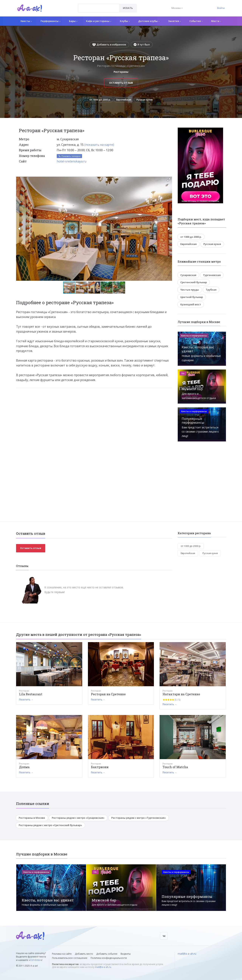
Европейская (123, 100)
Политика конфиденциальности (109, 958)
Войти (221, 8)
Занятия (175, 21)
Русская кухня (147, 100)
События (196, 21)
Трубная (211, 291)
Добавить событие (107, 954)
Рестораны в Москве (32, 819)
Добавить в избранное (109, 44)
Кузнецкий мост (191, 306)
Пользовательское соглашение (70, 958)
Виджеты (126, 954)
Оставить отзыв (121, 83)
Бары (73, 21)
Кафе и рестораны (99, 21)
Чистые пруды (190, 291)
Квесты (26, 21)
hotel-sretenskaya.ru (72, 162)
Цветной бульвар (192, 298)
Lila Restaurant (31, 695)
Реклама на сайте (62, 954)
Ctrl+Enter (35, 960)
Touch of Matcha (175, 768)
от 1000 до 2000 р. (97, 100)
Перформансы (50, 21)
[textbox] (99, 5)
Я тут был (142, 44)
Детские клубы (149, 21)
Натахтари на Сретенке (181, 695)
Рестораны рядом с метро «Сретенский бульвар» (50, 826)
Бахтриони (100, 768)
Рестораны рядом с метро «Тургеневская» (139, 819)
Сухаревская (188, 276)
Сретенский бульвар (194, 283)
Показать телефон (69, 157)
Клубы (125, 21)
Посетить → (26, 701)
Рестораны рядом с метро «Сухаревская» (78, 819)
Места (216, 21)
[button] (169, 181)
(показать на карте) (99, 146)
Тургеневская (212, 276)
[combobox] (99, 8)
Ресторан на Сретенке (108, 695)
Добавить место (84, 954)
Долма (24, 768)
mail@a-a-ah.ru (103, 967)
